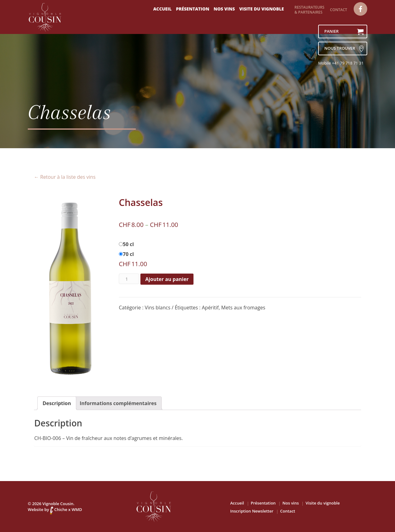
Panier (344, 32)
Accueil (162, 9)
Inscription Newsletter (252, 511)
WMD (77, 509)
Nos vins (224, 9)
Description (57, 403)
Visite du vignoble (262, 9)
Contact (339, 10)
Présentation (193, 9)
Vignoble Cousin (58, 504)
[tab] (57, 403)
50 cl (128, 244)
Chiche (59, 509)
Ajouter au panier (167, 279)
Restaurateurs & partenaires (309, 10)
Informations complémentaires (118, 403)
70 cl (128, 254)
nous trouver (344, 49)
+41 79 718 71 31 (348, 63)
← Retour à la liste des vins (65, 177)
